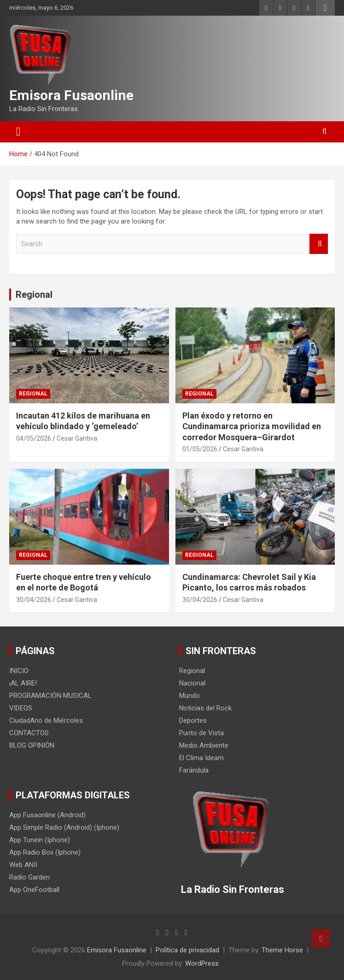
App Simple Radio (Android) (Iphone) (64, 827)
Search (319, 244)
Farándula (194, 770)
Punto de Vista (201, 733)
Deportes (193, 720)
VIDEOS (21, 708)
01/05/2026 (200, 449)
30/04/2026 (34, 600)
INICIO (19, 671)
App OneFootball (34, 890)
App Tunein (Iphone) (40, 840)
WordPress (202, 963)
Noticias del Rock (205, 708)
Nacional (192, 683)
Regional (34, 295)
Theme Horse (282, 950)
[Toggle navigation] (18, 132)
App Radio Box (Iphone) (45, 852)
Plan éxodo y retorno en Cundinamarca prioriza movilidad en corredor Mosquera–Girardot (252, 426)
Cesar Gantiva (77, 438)
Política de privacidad (187, 950)
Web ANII (23, 865)
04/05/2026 (34, 438)
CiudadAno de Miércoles (46, 720)
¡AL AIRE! (23, 683)
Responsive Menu (325, 8)
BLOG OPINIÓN (32, 745)
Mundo (189, 696)
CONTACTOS (29, 733)
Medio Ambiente (204, 745)
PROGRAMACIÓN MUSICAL (50, 696)
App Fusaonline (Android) (47, 815)
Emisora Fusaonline (71, 95)
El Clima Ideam (201, 758)
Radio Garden (29, 877)
